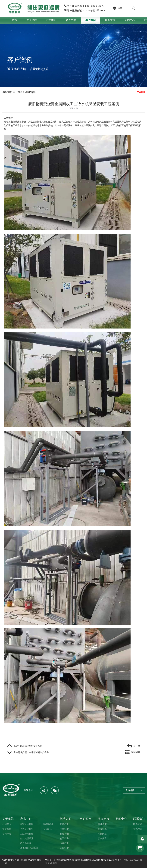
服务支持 (110, 20)
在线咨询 (138, 829)
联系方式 (138, 824)
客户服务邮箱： (86, 11)
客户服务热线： (86, 6)
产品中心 (51, 20)
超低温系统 (26, 843)
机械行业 (64, 834)
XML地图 (52, 863)
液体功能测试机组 (29, 848)
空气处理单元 (27, 838)
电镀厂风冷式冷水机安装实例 (28, 746)
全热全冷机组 (27, 829)
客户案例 (91, 20)
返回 (142, 92)
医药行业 (64, 843)
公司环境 (7, 834)
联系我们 (139, 819)
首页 (15, 20)
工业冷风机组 (27, 834)
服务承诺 (102, 824)
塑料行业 (64, 824)
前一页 (137, 746)
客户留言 (102, 838)
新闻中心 (130, 20)
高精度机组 (48, 824)
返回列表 (136, 752)
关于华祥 (32, 20)
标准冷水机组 (27, 824)
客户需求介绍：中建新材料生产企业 (31, 752)
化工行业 (64, 838)
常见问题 (102, 834)
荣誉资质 (7, 829)
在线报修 (102, 829)
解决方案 (71, 20)
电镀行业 (64, 829)
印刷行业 (64, 848)
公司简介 (7, 824)
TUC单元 (47, 829)
